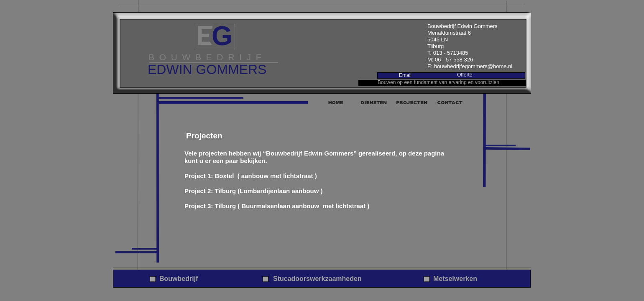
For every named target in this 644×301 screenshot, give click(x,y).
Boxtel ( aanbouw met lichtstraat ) (266, 176)
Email (405, 75)
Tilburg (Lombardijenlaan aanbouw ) (269, 191)
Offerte (465, 75)
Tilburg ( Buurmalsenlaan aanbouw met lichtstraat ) (292, 206)
